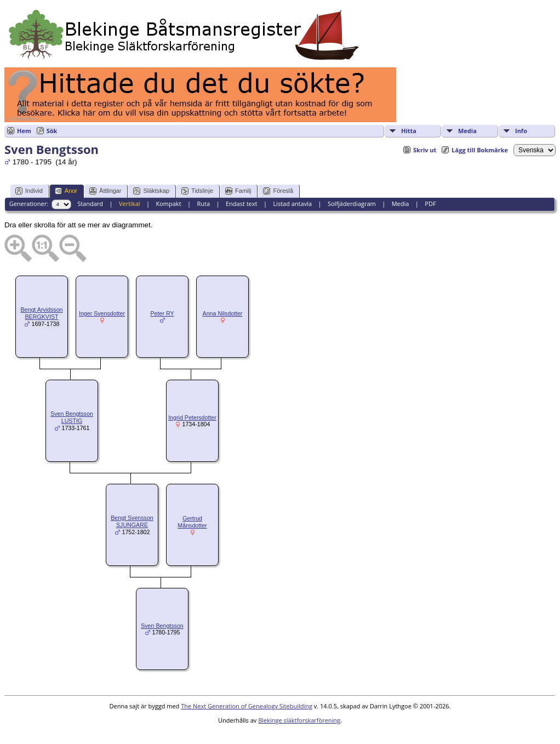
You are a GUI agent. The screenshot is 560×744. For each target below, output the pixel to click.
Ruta (203, 204)
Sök (52, 131)
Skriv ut (425, 150)
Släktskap (151, 191)
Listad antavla (292, 204)
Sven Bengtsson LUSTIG (72, 417)
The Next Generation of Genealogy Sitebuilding (247, 706)
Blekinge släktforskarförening (299, 720)
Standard (90, 204)
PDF (430, 204)
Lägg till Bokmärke (480, 150)
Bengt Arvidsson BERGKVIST (41, 313)
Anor (66, 191)
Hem (24, 131)
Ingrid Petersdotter (192, 417)
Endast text (242, 204)
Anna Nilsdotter (223, 313)
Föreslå (278, 191)
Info (521, 131)
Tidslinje (197, 191)
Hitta (409, 131)
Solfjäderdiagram (352, 204)
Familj (238, 191)
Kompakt (168, 204)
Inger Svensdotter (102, 313)
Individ (29, 191)
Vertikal (130, 204)
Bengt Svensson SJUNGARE (132, 521)
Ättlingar (105, 191)
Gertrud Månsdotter (192, 522)
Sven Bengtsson (162, 626)
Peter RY (162, 313)
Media (467, 131)
